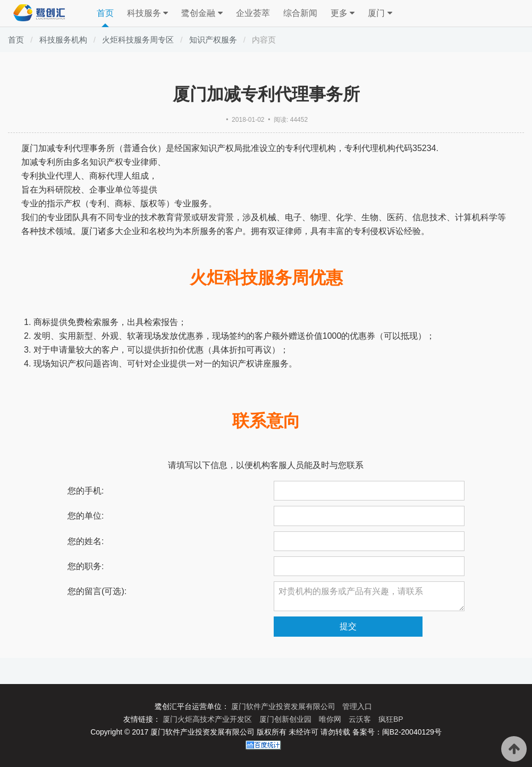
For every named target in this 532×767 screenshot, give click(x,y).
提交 (348, 626)
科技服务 (147, 13)
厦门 (380, 13)
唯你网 (331, 719)
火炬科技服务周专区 (138, 40)
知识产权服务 (213, 40)
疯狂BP (391, 719)
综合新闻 (300, 13)
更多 (343, 13)
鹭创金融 (202, 13)
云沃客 (361, 719)
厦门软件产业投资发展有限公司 (284, 706)
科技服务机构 (63, 40)
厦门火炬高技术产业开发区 (208, 719)
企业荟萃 (253, 13)
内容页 (264, 40)
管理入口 (357, 706)
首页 (105, 13)
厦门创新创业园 (286, 719)
